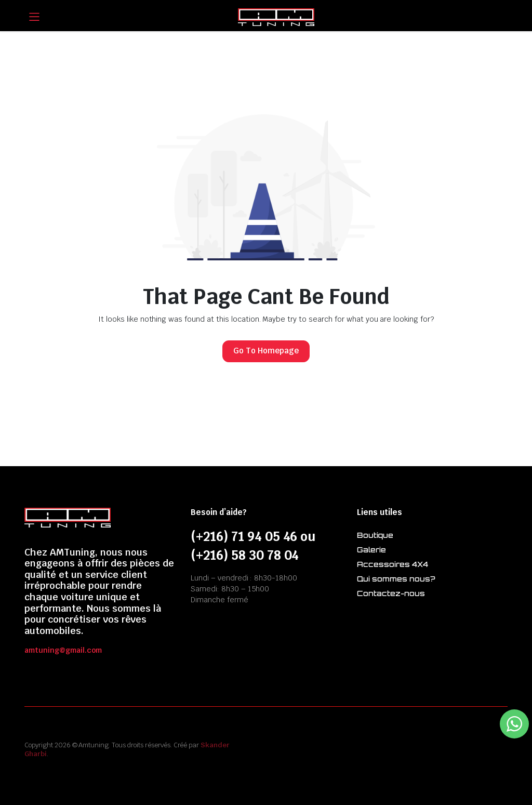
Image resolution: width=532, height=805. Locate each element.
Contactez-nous (391, 593)
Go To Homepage (266, 351)
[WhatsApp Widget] (514, 724)
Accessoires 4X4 (393, 564)
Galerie (371, 550)
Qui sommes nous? (396, 579)
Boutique (375, 535)
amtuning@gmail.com (63, 650)
